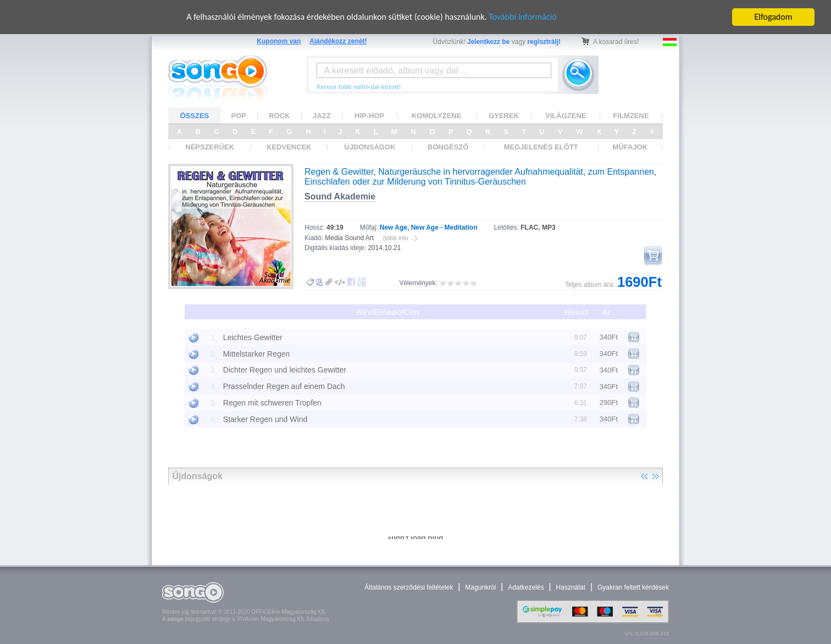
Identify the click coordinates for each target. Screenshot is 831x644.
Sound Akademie (340, 196)
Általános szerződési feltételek (409, 587)
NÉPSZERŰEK (210, 147)
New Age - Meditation (444, 227)
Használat (571, 587)
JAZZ (322, 116)
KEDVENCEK (289, 147)
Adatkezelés (526, 587)
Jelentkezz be (488, 42)
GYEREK (504, 116)
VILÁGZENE (566, 116)
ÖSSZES (195, 116)
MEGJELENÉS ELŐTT (541, 147)
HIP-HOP (369, 116)
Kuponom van (279, 41)
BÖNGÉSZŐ (448, 147)
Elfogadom (774, 17)
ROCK (279, 116)
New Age (394, 227)
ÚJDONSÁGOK (370, 147)
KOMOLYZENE (437, 116)
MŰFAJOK (630, 147)
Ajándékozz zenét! (338, 41)
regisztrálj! (544, 42)
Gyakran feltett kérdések (633, 587)
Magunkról (480, 587)
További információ (522, 17)
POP (239, 116)
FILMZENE (631, 116)
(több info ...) (400, 238)
